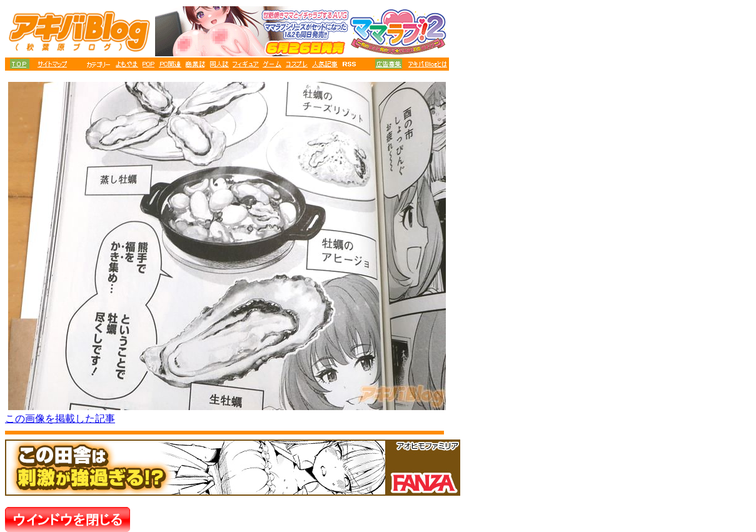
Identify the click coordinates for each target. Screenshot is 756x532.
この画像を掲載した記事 (60, 419)
